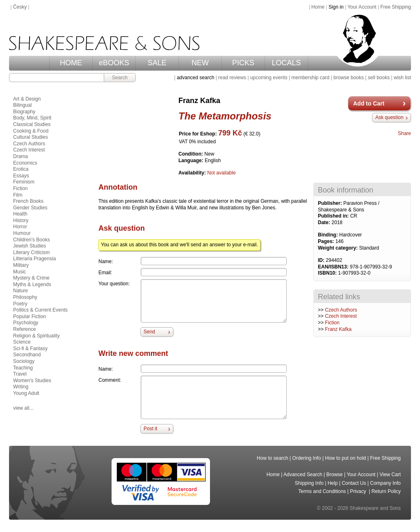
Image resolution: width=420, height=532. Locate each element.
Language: (192, 161)
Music (19, 272)
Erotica (21, 169)
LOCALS (286, 63)
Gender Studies (30, 208)
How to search (273, 458)
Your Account (362, 7)
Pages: (327, 241)
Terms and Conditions (322, 491)
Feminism (24, 182)
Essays (21, 176)
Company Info (385, 483)
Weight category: (338, 248)
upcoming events (269, 78)
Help (333, 483)
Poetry (20, 304)
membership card (310, 78)
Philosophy (25, 297)
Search (120, 78)
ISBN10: (328, 273)
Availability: (193, 173)
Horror (20, 227)
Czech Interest (341, 316)
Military (21, 265)
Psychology (26, 323)
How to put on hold (345, 458)
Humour (22, 233)
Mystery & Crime (31, 278)
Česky (20, 7)
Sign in (336, 7)
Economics (25, 163)
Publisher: (331, 203)
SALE (157, 63)
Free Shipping (396, 7)
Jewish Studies (30, 246)
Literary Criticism (31, 252)
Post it (150, 429)
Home (318, 7)
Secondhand (27, 355)
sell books (379, 78)
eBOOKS (114, 63)
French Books (28, 201)
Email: (105, 273)
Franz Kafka (338, 329)
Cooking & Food (31, 131)
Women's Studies (32, 381)
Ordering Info (307, 458)
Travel (20, 374)
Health (20, 214)
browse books (349, 78)
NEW (200, 63)
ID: (322, 260)
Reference (24, 329)
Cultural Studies (31, 137)
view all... (23, 408)
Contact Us (354, 483)
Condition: (191, 154)
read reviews (232, 78)
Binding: (329, 235)
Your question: (114, 284)
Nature (21, 291)
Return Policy (386, 491)
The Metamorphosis (225, 116)
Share (404, 133)
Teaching (23, 368)
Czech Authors (341, 310)
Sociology (24, 361)
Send (149, 332)
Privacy (359, 491)
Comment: (110, 380)
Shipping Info (309, 483)
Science (22, 342)
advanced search (195, 78)
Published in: (334, 216)
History (21, 220)
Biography (24, 112)
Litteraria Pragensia (34, 259)
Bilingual (22, 105)
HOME (71, 63)
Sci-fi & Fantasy (30, 349)
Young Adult (26, 393)
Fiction (332, 323)
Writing (21, 387)
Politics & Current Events (40, 310)
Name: (106, 261)
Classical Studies (32, 124)
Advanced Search (303, 475)
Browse (335, 475)
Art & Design (27, 99)
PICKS (243, 63)
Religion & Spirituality (36, 336)
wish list (402, 78)
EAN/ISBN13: (334, 267)
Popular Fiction (30, 316)
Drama (21, 156)
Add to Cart (369, 103)
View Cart (390, 475)
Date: (325, 222)
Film (18, 195)
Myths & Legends (32, 284)
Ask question (389, 117)
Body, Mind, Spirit (32, 118)
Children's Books (32, 240)
